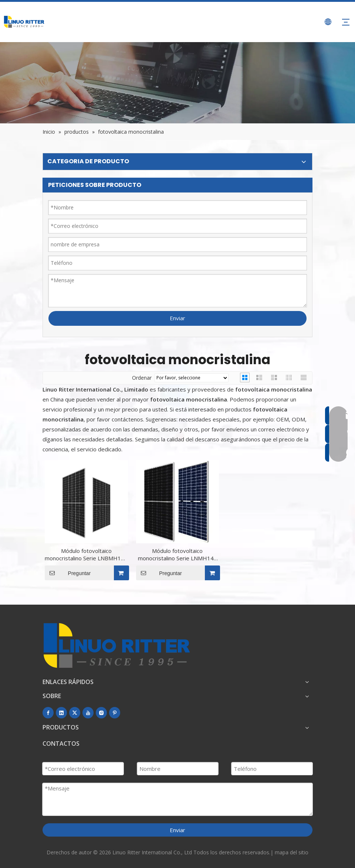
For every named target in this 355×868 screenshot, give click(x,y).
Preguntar (68, 573)
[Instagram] (101, 713)
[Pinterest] (115, 713)
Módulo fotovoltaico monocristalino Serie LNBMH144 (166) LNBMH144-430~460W (86, 554)
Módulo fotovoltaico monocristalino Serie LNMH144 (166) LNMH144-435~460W (177, 554)
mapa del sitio (292, 852)
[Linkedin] (61, 713)
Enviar (177, 318)
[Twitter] (75, 713)
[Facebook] (48, 713)
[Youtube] (88, 713)
